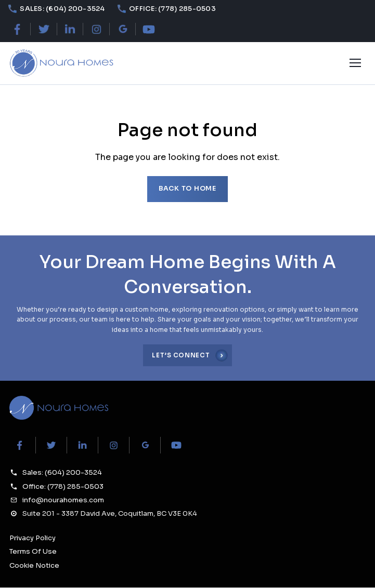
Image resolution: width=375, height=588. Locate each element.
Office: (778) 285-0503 (63, 486)
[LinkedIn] (70, 29)
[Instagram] (96, 29)
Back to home (187, 189)
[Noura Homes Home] (59, 408)
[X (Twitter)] (43, 29)
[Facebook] (17, 29)
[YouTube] (149, 29)
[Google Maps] (122, 29)
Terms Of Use (33, 551)
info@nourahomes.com (63, 500)
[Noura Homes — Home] (61, 63)
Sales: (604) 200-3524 (62, 472)
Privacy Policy (33, 538)
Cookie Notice (34, 565)
